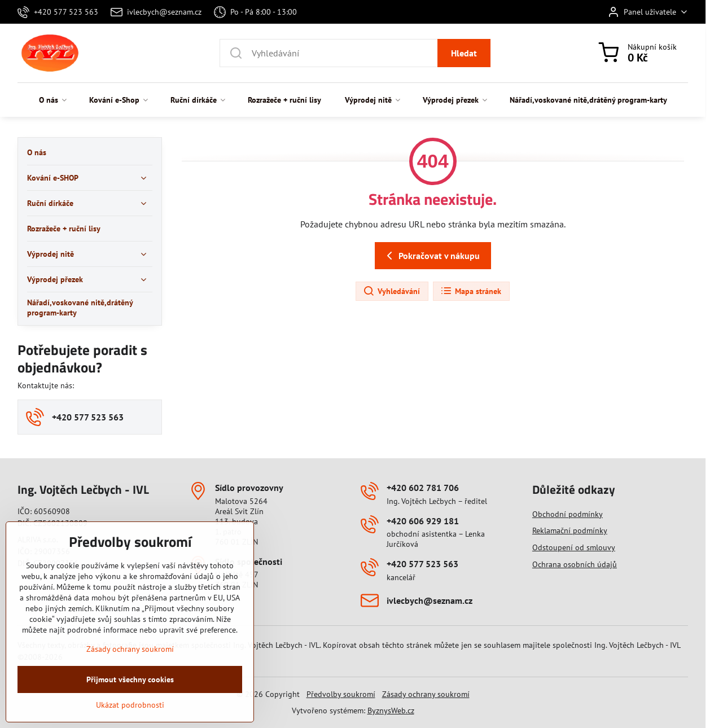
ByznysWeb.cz (391, 711)
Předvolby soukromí (341, 694)
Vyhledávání (391, 291)
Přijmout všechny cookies (130, 695)
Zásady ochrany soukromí (426, 694)
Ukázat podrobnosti (130, 721)
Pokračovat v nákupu (431, 256)
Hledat (464, 53)
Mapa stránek (471, 291)
